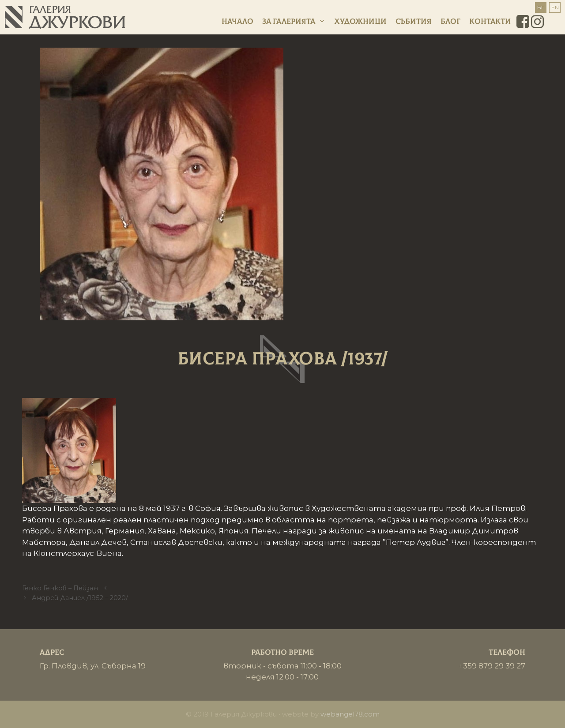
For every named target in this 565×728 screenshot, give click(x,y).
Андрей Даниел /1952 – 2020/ (80, 598)
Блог (450, 21)
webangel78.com (350, 714)
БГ (541, 7)
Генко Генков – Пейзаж (60, 588)
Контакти (490, 21)
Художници (361, 21)
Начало (237, 21)
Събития (414, 21)
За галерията (294, 22)
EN (555, 7)
